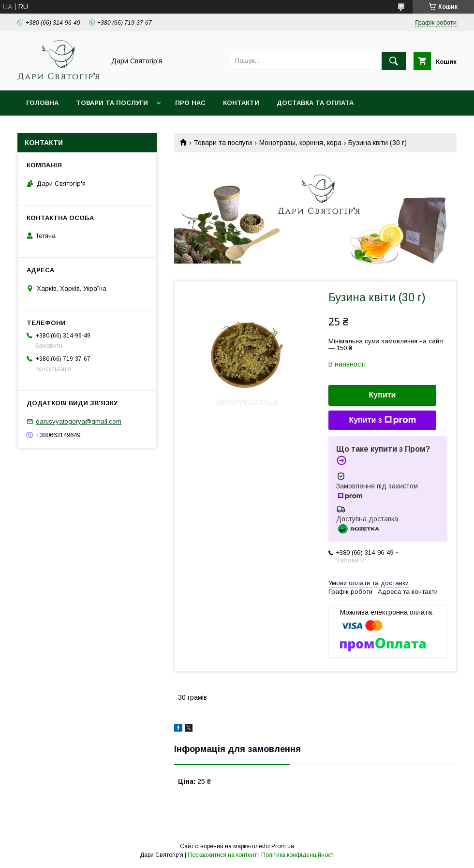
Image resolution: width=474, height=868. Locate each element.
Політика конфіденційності (298, 855)
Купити (383, 395)
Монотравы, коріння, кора (300, 143)
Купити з (382, 420)
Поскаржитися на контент (222, 855)
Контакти (241, 103)
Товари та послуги (112, 103)
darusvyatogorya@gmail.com (79, 421)
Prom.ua (283, 846)
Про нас (190, 103)
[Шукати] (394, 61)
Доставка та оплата (315, 103)
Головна (42, 103)
